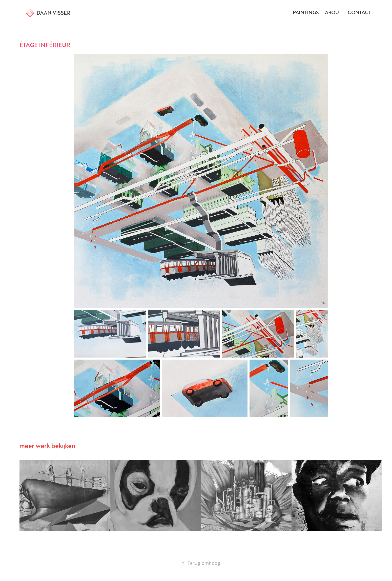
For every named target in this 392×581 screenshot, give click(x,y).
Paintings (306, 13)
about (333, 13)
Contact (359, 13)
